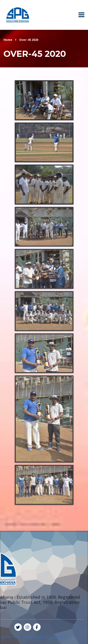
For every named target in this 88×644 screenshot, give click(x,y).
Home (8, 40)
